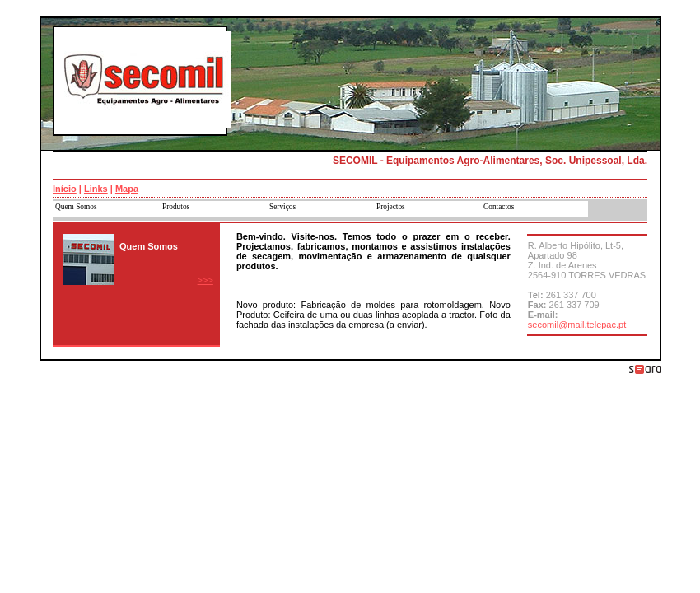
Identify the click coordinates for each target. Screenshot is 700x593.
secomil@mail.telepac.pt (577, 325)
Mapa (127, 189)
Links (96, 189)
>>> (205, 280)
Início (65, 189)
